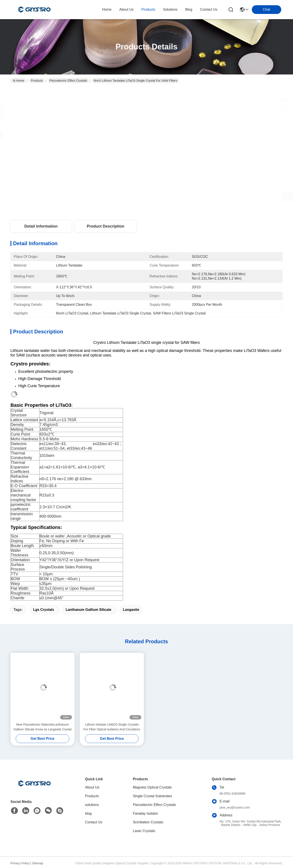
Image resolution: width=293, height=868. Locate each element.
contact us (209, 9)
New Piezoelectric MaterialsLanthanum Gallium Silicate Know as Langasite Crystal (43, 727)
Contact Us (94, 822)
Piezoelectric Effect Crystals (68, 81)
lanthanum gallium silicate (89, 610)
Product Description (106, 226)
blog (189, 9)
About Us (92, 787)
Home (107, 9)
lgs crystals (44, 610)
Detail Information (41, 226)
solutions (170, 9)
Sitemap (38, 863)
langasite (131, 610)
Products (37, 81)
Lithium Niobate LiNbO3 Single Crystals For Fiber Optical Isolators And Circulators (112, 727)
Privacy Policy (20, 863)
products (148, 9)
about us (126, 9)
